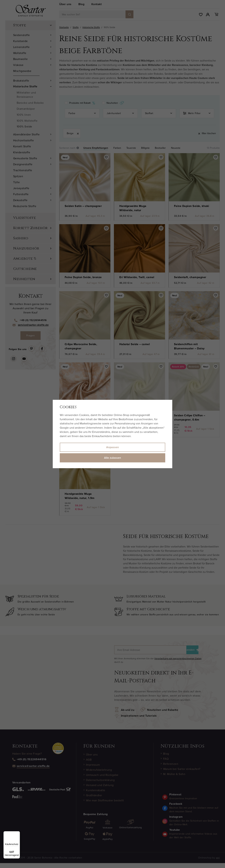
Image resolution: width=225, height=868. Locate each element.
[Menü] (18, 833)
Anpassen (112, 447)
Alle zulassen (112, 458)
